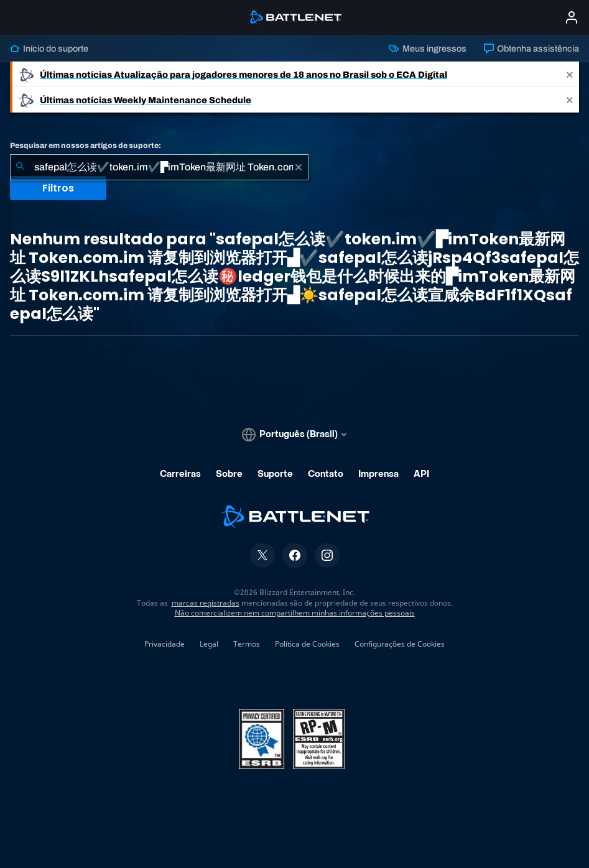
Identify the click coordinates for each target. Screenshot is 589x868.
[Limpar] (299, 167)
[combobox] (159, 167)
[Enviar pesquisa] (20, 167)
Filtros (58, 188)
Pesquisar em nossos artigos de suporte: (86, 145)
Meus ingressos (427, 48)
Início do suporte (49, 48)
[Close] (570, 74)
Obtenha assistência (531, 48)
